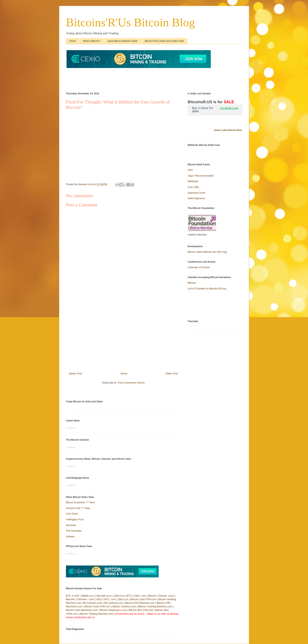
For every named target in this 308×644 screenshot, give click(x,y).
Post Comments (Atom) (131, 383)
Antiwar (70, 536)
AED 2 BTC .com (106, 599)
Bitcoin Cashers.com (124, 606)
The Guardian (74, 531)
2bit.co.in (123, 599)
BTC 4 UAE (73, 596)
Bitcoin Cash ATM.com (143, 599)
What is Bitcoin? (92, 41)
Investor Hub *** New (78, 508)
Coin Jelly (193, 187)
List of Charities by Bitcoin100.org (207, 289)
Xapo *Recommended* (201, 176)
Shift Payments (196, 198)
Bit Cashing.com (114, 603)
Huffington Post (75, 519)
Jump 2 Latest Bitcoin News (228, 130)
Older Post (172, 374)
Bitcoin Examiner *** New (80, 502)
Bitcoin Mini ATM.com (141, 610)
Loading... (72, 428)
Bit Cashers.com (93, 603)
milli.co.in (119, 596)
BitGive (192, 283)
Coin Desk (72, 514)
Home (73, 41)
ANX (190, 170)
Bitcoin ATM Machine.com (140, 603)
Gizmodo (71, 525)
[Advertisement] (138, 78)
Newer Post (76, 374)
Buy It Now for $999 (203, 110)
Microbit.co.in (104, 596)
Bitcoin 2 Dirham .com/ (161, 596)
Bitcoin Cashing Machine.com (155, 606)
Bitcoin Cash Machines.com (82, 610)
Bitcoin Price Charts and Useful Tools (164, 41)
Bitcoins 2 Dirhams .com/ (80, 599)
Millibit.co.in (88, 596)
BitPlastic (193, 181)
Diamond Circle (197, 193)
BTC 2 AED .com (136, 596)
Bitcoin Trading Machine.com (97, 614)
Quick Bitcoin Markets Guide (123, 41)
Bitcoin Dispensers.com (113, 610)
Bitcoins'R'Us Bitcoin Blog (131, 22)
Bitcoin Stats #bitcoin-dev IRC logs (207, 252)
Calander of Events (199, 267)
